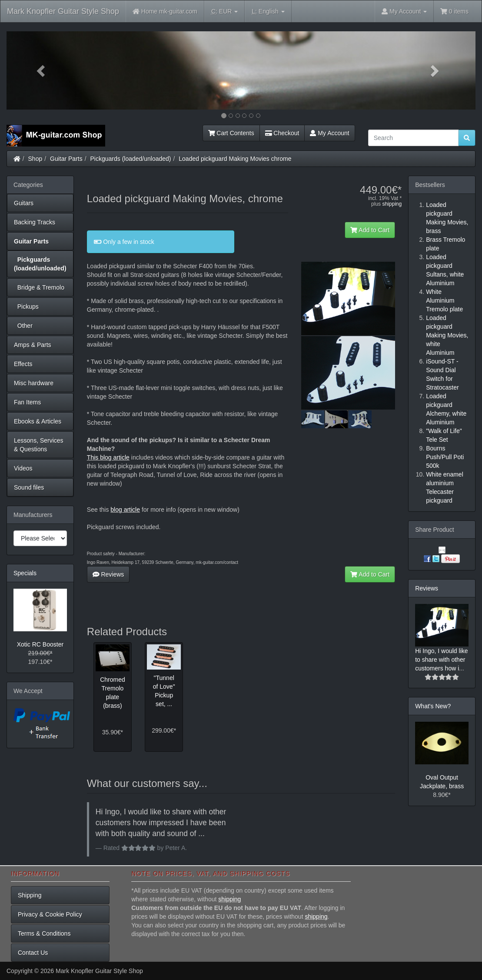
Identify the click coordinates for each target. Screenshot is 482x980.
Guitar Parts (66, 159)
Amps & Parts (33, 345)
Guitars (24, 203)
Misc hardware (34, 383)
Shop (35, 159)
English (268, 12)
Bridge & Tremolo (39, 287)
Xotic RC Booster (40, 644)
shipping (392, 204)
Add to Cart (370, 230)
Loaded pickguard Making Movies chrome (235, 159)
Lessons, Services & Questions (39, 445)
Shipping (30, 895)
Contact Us (33, 953)
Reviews (108, 574)
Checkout (282, 133)
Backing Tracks (35, 222)
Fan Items (27, 402)
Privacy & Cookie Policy (50, 914)
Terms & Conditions (44, 933)
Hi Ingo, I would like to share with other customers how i (441, 660)
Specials (25, 573)
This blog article (108, 457)
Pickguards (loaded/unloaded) (131, 159)
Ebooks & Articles (38, 421)
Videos (23, 468)
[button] (42, 70)
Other (23, 326)
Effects (23, 364)
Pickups (26, 307)
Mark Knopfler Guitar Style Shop (63, 11)
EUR (224, 12)
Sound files (29, 487)
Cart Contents (231, 133)
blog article (125, 510)
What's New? (433, 706)
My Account (329, 133)
